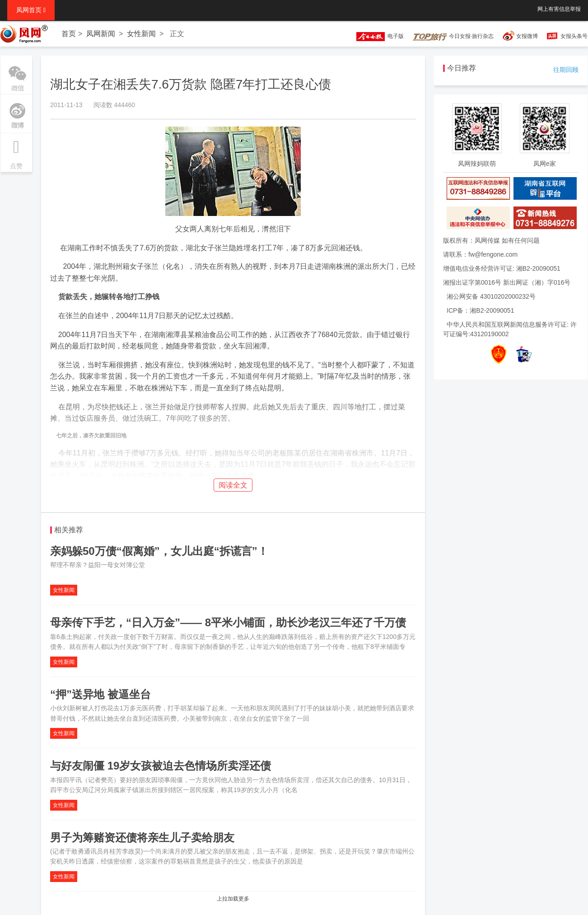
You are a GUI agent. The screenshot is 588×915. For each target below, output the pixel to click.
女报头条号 (574, 36)
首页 (69, 34)
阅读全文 (233, 485)
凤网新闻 (101, 34)
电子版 (376, 36)
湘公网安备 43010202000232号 (491, 296)
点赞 (16, 151)
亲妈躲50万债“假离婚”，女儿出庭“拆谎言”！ (159, 551)
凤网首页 (31, 10)
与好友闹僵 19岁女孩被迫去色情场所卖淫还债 (161, 766)
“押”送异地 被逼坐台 (100, 694)
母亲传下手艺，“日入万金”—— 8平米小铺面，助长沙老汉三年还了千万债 (228, 622)
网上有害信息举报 (559, 9)
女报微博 (527, 36)
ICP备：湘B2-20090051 (480, 310)
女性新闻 (141, 34)
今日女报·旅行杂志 (453, 36)
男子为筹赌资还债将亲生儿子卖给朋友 (142, 838)
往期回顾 (566, 70)
